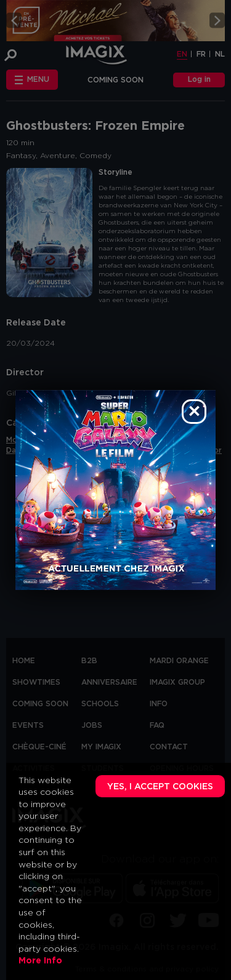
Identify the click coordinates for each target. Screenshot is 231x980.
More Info (40, 961)
